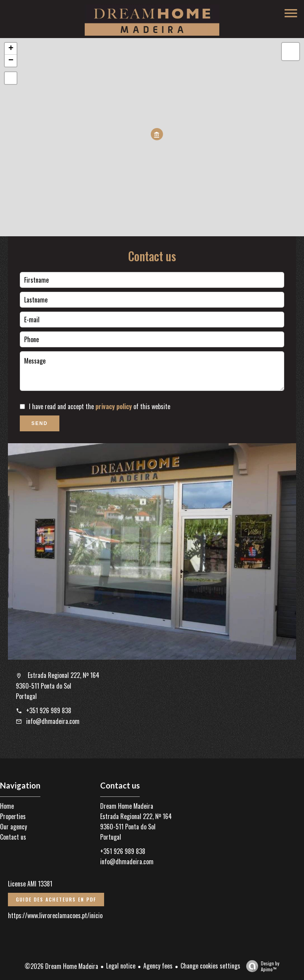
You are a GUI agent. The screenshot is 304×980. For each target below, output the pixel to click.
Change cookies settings (210, 966)
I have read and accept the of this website (100, 406)
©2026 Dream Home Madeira (61, 966)
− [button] (11, 61)
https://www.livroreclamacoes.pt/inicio (55, 915)
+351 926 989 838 (49, 710)
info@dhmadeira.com (53, 721)
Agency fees (158, 966)
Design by (261, 966)
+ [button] (11, 49)
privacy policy (114, 406)
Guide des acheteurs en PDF (56, 899)
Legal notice (121, 966)
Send (39, 423)
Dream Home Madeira (127, 806)
